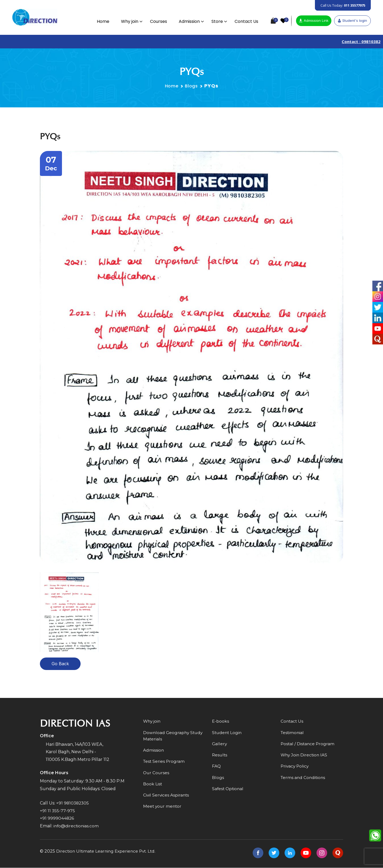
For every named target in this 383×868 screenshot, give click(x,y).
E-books (221, 722)
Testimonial (293, 733)
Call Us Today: (343, 5)
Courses (157, 21)
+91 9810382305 (73, 803)
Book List (153, 785)
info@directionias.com (77, 826)
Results (220, 756)
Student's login (352, 20)
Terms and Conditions (304, 779)
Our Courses (157, 774)
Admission (188, 21)
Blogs (192, 86)
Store (216, 21)
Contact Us (245, 21)
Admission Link (314, 20)
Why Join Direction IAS (305, 756)
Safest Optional (228, 790)
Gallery (220, 745)
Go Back (60, 664)
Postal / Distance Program (308, 745)
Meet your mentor (163, 808)
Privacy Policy (295, 767)
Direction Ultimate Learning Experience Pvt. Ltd (107, 851)
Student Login (227, 733)
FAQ (217, 767)
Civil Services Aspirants (166, 797)
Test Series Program (164, 763)
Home (102, 21)
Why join (129, 21)
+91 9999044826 (57, 819)
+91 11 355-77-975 (58, 811)
